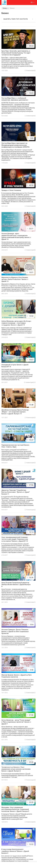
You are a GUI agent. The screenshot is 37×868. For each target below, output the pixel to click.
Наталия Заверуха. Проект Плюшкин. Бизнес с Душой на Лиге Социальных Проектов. (15, 632)
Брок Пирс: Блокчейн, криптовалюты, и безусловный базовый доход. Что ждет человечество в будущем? (16, 53)
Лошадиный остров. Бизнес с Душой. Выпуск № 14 (15, 366)
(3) (30, 294)
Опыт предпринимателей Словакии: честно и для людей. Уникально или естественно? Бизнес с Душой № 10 (15, 539)
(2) (30, 337)
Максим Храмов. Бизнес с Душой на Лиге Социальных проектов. (17, 676)
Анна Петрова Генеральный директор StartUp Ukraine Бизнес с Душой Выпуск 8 (16, 585)
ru (32, 2)
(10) (30, 382)
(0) (30, 71)
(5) (30, 250)
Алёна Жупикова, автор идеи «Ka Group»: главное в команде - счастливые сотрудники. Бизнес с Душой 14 (16, 323)
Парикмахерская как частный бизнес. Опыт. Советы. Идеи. (16, 446)
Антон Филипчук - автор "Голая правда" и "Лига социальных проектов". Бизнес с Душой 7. (16, 722)
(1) (30, 602)
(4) (30, 463)
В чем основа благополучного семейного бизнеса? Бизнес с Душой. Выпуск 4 (15, 851)
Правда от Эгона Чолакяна (11, 190)
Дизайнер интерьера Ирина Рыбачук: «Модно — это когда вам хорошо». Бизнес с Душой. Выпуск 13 (15, 412)
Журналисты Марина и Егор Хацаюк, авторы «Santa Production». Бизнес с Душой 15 (15, 279)
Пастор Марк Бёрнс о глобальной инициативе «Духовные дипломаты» (15, 99)
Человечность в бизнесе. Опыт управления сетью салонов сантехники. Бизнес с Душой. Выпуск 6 (16, 769)
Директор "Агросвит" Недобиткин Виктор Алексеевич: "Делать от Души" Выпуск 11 (15, 492)
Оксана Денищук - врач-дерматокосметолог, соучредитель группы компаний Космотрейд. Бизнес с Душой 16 (16, 236)
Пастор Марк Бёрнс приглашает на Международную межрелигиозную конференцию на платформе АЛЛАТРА (15, 145)
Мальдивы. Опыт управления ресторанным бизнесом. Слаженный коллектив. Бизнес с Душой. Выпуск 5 (15, 809)
